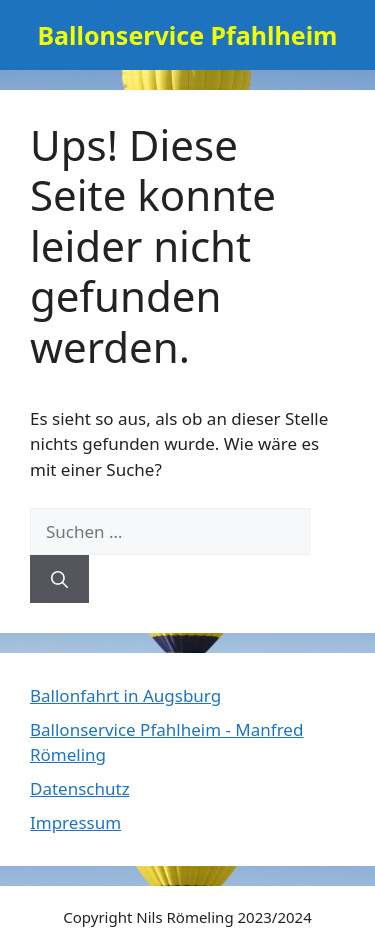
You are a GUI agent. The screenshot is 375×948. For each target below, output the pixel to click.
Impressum (75, 822)
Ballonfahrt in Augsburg (125, 695)
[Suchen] (59, 579)
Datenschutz (80, 788)
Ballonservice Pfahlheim (187, 35)
